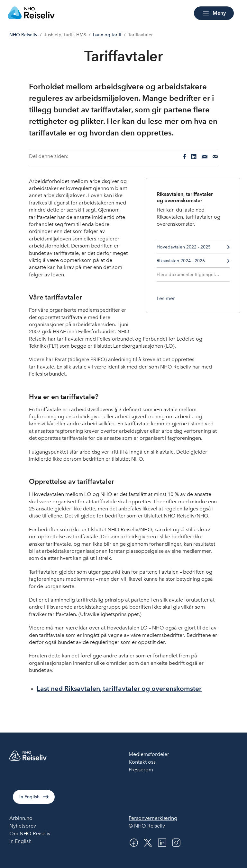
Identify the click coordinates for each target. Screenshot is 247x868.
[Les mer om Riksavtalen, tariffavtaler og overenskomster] (166, 299)
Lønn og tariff (107, 35)
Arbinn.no (21, 818)
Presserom (141, 770)
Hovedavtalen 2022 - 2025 (193, 247)
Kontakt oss (142, 762)
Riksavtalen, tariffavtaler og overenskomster (185, 197)
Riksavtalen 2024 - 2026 (193, 261)
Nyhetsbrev (23, 826)
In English (29, 797)
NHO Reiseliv (23, 35)
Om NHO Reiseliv (30, 833)
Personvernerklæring (153, 818)
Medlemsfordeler (149, 754)
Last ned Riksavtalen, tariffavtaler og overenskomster (119, 688)
